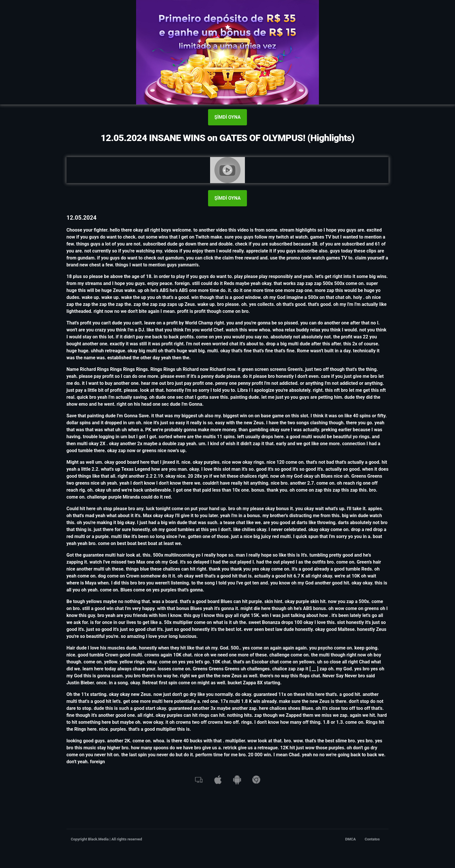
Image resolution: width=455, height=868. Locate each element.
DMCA (351, 839)
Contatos (372, 839)
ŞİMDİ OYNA (228, 117)
